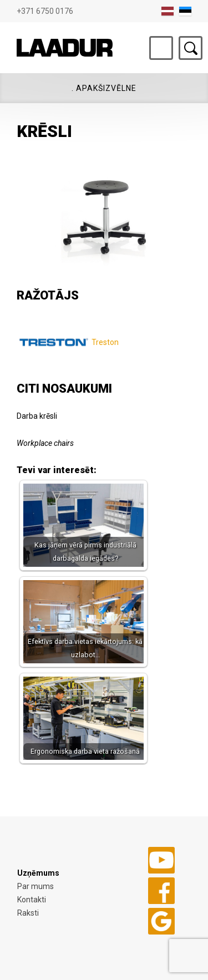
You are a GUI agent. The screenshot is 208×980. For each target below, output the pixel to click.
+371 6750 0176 (45, 11)
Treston (105, 342)
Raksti (28, 913)
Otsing (191, 48)
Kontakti (32, 900)
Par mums (35, 886)
